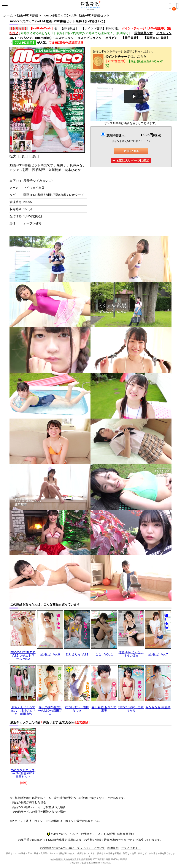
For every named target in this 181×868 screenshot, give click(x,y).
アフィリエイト (131, 848)
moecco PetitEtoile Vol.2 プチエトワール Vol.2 (23, 655)
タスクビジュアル (89, 38)
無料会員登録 (125, 834)
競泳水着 (60, 195)
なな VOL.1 (104, 654)
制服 (49, 195)
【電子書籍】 (130, 38)
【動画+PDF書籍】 (156, 38)
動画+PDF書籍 (27, 15)
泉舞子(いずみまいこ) (38, 181)
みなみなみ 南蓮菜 (158, 707)
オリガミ (111, 38)
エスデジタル (64, 38)
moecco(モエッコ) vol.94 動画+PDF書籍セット (23, 773)
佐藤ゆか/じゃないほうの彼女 (131, 654)
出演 (15, 181)
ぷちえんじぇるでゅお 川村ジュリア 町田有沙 (23, 711)
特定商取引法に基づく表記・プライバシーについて (73, 848)
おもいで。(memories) (36, 38)
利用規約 (113, 848)
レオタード (76, 195)
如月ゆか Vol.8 (50, 654)
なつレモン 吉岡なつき (77, 709)
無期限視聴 (116, 135)
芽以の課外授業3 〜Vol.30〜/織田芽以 (50, 711)
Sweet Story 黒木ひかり (131, 709)
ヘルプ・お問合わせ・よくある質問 (92, 834)
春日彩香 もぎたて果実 (104, 709)
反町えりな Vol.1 (77, 654)
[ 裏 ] (34, 156)
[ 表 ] (23, 156)
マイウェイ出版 (34, 188)
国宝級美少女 (143, 33)
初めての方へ (57, 834)
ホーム (8, 15)
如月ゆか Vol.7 (158, 654)
